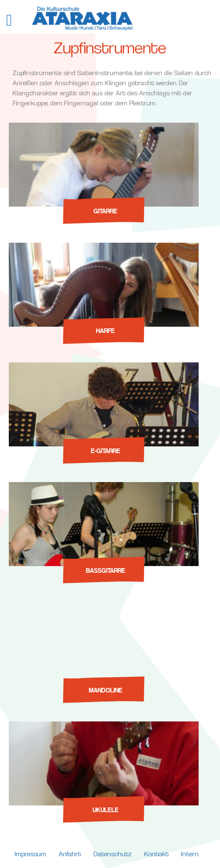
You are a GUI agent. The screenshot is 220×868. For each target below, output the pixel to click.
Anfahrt (70, 854)
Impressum (30, 854)
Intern (190, 854)
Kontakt (156, 854)
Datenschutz (113, 854)
